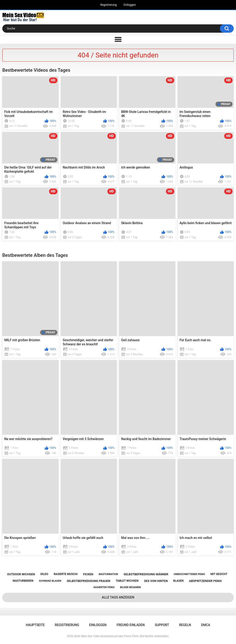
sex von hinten (156, 581)
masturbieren (23, 581)
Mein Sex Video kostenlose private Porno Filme (110, 636)
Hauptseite (35, 625)
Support (162, 625)
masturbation (108, 574)
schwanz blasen (50, 581)
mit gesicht (219, 574)
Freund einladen (131, 625)
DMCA (206, 625)
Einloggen (130, 5)
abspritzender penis (205, 581)
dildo (44, 574)
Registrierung (108, 5)
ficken (88, 574)
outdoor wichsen (21, 574)
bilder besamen (130, 587)
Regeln (185, 625)
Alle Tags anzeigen (118, 597)
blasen (178, 581)
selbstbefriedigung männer (146, 574)
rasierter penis (104, 587)
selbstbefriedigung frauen (88, 581)
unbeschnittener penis (189, 574)
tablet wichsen (127, 581)
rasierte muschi (66, 574)
